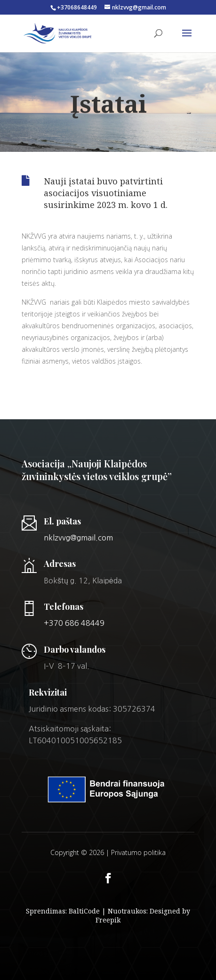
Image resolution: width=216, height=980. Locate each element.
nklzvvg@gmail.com (78, 538)
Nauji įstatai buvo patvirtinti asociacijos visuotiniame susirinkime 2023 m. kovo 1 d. (106, 193)
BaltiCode (84, 911)
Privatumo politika (138, 852)
